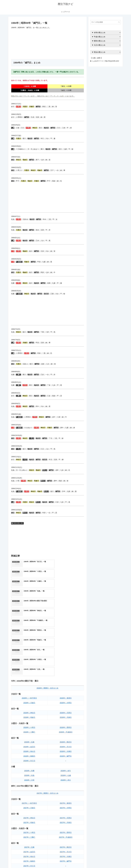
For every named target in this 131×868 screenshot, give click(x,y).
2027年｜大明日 (66, 750)
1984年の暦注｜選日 (17, 523)
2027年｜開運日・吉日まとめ (47, 735)
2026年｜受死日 (66, 669)
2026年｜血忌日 (29, 688)
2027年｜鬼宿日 (66, 745)
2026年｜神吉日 (29, 654)
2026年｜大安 (29, 722)
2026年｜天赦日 (29, 644)
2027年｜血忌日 (29, 794)
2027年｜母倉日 (29, 764)
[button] (119, 22)
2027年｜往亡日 (29, 807)
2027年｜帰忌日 (66, 789)
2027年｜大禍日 (66, 798)
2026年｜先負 (29, 717)
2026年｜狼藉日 (29, 698)
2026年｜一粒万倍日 (29, 640)
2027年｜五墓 (29, 789)
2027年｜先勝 (29, 817)
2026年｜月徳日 (66, 659)
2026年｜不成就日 (66, 674)
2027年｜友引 (66, 817)
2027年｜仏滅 (66, 822)
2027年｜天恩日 (66, 759)
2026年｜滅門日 (66, 698)
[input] (106, 22)
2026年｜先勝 (29, 712)
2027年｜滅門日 (66, 803)
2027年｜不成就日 (66, 779)
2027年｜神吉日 (29, 759)
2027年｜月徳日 (66, 764)
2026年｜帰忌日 (66, 684)
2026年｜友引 (66, 712)
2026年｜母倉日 (29, 659)
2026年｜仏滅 (66, 717)
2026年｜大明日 (66, 644)
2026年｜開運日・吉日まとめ (47, 630)
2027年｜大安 (29, 827)
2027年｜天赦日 (29, 750)
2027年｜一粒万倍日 (29, 745)
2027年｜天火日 (66, 794)
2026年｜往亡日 (29, 702)
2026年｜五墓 (29, 684)
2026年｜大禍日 (66, 693)
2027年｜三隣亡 (29, 779)
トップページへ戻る (101, 862)
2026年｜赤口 (66, 722)
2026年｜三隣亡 (29, 674)
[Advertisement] (47, 44)
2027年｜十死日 (29, 774)
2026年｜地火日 (29, 693)
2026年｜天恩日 (66, 654)
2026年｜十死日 (29, 669)
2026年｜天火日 (66, 688)
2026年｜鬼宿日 (66, 640)
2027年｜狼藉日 (29, 803)
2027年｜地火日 (29, 798)
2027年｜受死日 (66, 774)
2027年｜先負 (29, 822)
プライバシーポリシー (115, 862)
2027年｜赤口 (66, 827)
